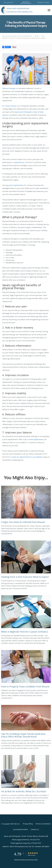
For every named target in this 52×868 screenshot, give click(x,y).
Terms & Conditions (43, 824)
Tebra (36, 860)
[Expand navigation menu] (49, 10)
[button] (26, 3)
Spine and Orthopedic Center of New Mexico (17, 36)
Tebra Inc (17, 824)
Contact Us (35, 829)
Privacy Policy (28, 824)
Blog (36, 36)
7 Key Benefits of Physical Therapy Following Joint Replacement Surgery (24, 37)
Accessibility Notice (21, 829)
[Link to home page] (23, 10)
